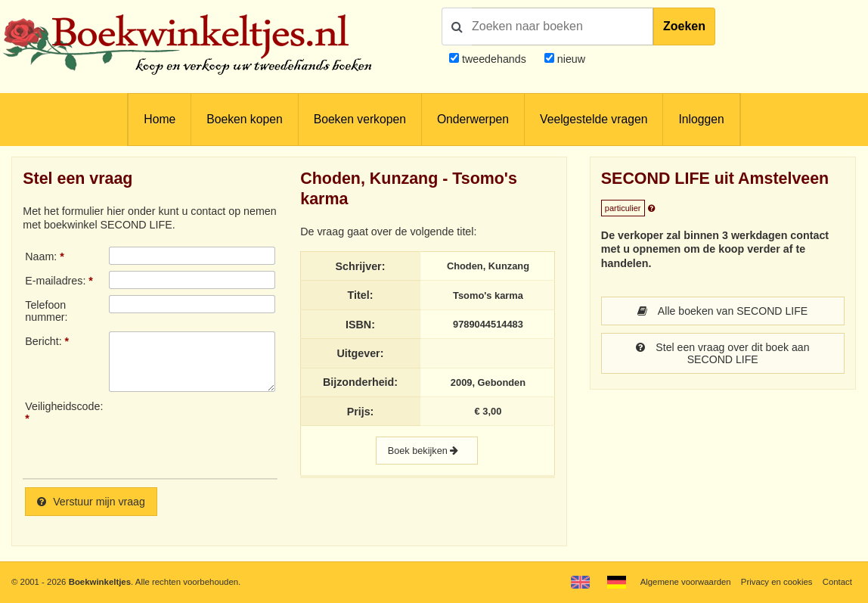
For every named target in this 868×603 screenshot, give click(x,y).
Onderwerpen (473, 119)
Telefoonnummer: (46, 311)
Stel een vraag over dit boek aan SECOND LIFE (723, 353)
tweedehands (494, 59)
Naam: (41, 256)
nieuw (570, 59)
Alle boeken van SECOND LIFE (722, 311)
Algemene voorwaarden (685, 582)
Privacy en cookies (776, 582)
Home (160, 119)
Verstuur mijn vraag (91, 502)
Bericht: (43, 341)
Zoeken (684, 26)
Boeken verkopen (360, 119)
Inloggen (701, 119)
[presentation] (235, 434)
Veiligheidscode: (64, 406)
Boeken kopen (244, 119)
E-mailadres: (55, 281)
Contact (837, 582)
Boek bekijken (426, 451)
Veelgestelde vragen (594, 119)
